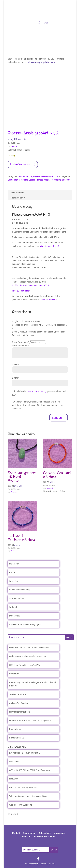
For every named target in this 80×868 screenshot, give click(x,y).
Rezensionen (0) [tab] (18, 198)
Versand (14, 146)
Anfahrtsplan (29, 833)
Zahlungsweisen (17, 599)
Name (16, 365)
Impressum (59, 833)
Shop (46, 23)
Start (10, 59)
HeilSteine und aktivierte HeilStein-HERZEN (35, 59)
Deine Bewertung (21, 342)
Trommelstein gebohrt (60, 180)
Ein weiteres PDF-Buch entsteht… (25, 753)
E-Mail (16, 378)
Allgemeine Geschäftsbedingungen (25, 625)
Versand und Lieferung (19, 590)
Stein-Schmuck (25, 177)
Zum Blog (13, 814)
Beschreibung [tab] (17, 193)
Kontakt (16, 833)
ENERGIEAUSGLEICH (44, 837)
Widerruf (13, 607)
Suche (69, 637)
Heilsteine (23, 180)
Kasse (12, 573)
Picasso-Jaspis (43, 180)
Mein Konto (14, 564)
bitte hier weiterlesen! (49, 246)
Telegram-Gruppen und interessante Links (28, 796)
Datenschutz (15, 616)
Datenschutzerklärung (36, 392)
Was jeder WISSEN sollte (21, 805)
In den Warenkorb (22, 165)
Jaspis (32, 180)
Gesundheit (13, 180)
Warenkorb (14, 581)
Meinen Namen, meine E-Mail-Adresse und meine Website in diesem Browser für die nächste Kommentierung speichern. (39, 405)
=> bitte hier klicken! (48, 300)
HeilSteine (14, 779)
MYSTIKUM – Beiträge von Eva (23, 788)
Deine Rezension (21, 346)
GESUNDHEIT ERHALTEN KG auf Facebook (30, 770)
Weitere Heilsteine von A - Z (46, 177)
